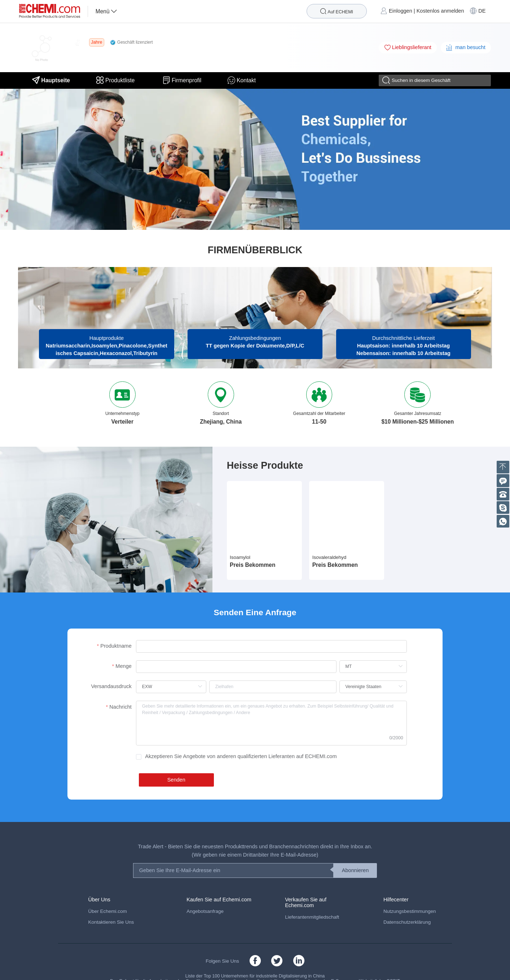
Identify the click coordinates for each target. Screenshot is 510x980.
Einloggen (401, 11)
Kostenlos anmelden (440, 11)
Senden (176, 780)
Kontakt (242, 80)
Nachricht (120, 707)
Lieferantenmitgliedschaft (312, 917)
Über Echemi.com (107, 911)
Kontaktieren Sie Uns (111, 922)
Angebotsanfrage (205, 911)
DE (482, 11)
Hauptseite (51, 80)
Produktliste (116, 80)
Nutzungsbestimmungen (410, 911)
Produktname (116, 646)
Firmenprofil (182, 80)
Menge (123, 666)
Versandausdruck (111, 686)
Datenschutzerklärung (407, 922)
